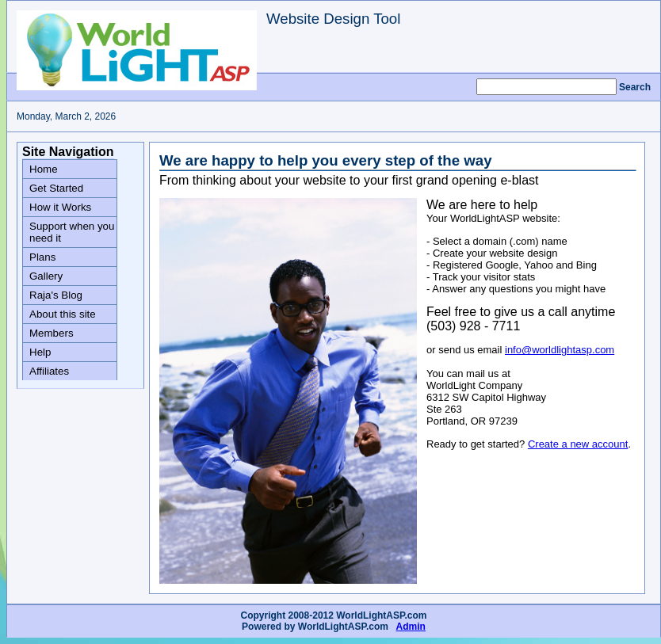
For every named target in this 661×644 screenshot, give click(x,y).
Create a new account (578, 444)
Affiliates (49, 371)
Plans (42, 257)
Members (52, 333)
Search (635, 87)
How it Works (60, 207)
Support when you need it (72, 232)
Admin (411, 627)
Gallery (46, 276)
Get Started (56, 188)
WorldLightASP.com (343, 627)
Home (44, 169)
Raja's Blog (56, 295)
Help (40, 352)
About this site (63, 314)
